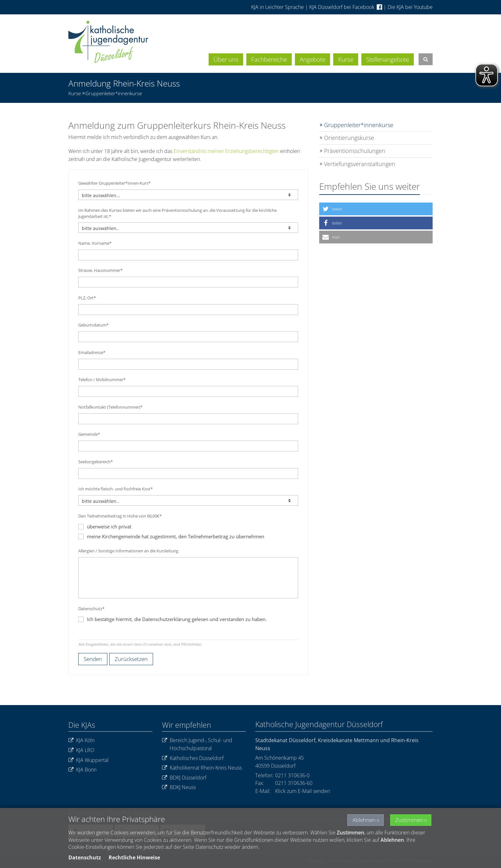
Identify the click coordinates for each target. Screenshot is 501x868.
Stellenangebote (388, 59)
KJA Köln (81, 740)
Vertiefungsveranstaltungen (360, 164)
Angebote (312, 59)
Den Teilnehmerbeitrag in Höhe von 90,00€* (120, 516)
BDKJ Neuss (179, 787)
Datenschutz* (91, 609)
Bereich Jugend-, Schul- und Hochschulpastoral (197, 744)
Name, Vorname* (95, 243)
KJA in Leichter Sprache (278, 7)
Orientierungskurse (349, 138)
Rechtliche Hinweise (134, 857)
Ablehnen (360, 820)
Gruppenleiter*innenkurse (114, 93)
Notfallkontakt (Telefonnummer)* (110, 407)
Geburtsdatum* (93, 325)
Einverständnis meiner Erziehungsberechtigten (226, 151)
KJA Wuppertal (89, 760)
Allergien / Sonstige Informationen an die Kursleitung (128, 551)
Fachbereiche (269, 59)
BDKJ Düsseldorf (184, 778)
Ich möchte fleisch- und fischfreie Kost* (116, 489)
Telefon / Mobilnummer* (102, 380)
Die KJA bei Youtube (410, 7)
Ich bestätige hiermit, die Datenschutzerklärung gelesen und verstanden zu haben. (177, 619)
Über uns (226, 59)
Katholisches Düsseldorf (193, 758)
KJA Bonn (82, 770)
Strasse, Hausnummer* (100, 270)
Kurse (346, 59)
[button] (376, 209)
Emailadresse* (92, 352)
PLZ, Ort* (87, 298)
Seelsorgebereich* (96, 462)
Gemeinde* (89, 434)
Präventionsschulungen (355, 151)
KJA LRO (81, 750)
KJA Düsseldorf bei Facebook (346, 7)
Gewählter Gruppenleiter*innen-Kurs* (114, 183)
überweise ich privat (105, 526)
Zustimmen (408, 820)
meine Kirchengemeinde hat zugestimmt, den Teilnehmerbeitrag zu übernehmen (171, 536)
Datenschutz (85, 857)
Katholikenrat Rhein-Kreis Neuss (202, 768)
